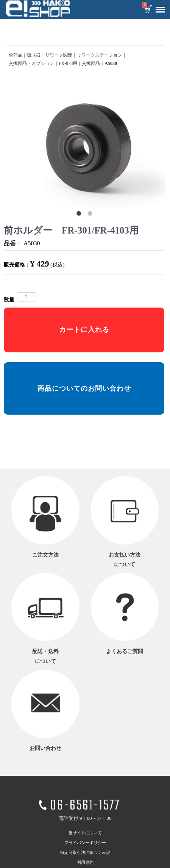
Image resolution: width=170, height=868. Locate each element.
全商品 (16, 55)
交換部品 (91, 63)
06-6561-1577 (85, 806)
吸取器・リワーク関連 (50, 55)
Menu (158, 7)
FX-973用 (68, 63)
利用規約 (85, 862)
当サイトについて (85, 833)
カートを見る (148, 10)
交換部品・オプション (31, 63)
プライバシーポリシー (85, 843)
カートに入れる (84, 330)
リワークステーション (100, 55)
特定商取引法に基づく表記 (85, 852)
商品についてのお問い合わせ (84, 388)
